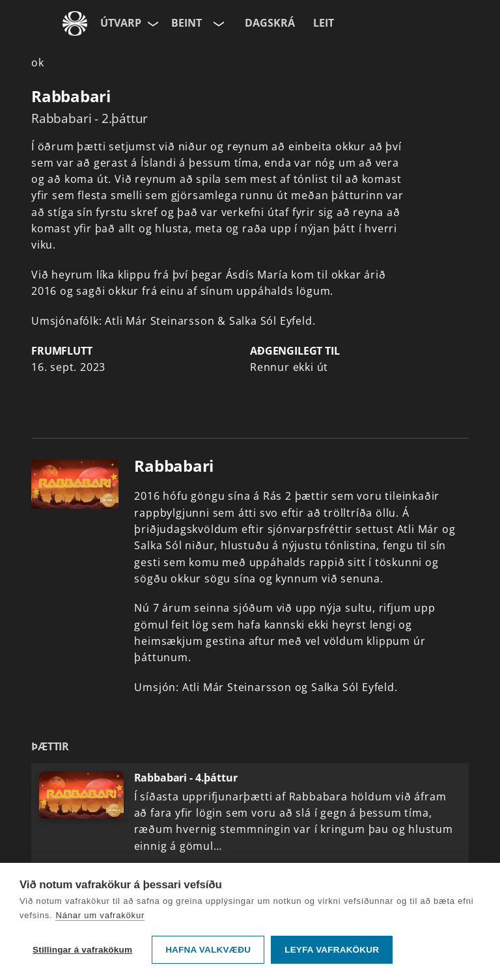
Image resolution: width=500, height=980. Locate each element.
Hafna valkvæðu (208, 950)
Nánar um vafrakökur (100, 915)
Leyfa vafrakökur (332, 950)
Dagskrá (270, 23)
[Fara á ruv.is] (75, 23)
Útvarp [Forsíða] (121, 23)
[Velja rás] (217, 23)
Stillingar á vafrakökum (82, 950)
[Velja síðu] (152, 23)
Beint (187, 23)
